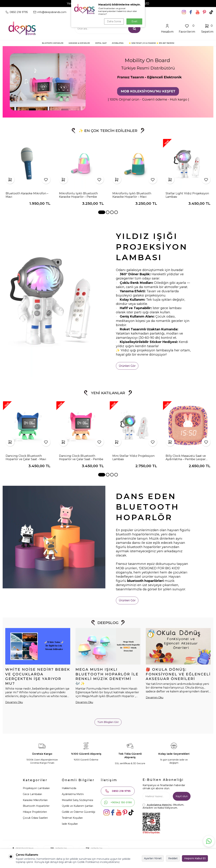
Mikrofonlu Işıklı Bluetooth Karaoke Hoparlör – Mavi (132, 195)
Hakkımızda (69, 788)
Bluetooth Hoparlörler (36, 806)
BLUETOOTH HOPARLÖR (53, 43)
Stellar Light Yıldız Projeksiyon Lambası (187, 195)
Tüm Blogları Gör (108, 722)
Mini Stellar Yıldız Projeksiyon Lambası (133, 458)
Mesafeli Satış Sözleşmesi (77, 800)
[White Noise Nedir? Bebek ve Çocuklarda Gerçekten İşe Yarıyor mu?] (38, 646)
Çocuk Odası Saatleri (35, 818)
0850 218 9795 (118, 791)
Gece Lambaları (32, 794)
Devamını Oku (14, 702)
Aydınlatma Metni (73, 794)
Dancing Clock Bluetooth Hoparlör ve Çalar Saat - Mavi (26, 458)
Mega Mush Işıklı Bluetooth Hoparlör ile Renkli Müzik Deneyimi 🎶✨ (107, 676)
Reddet (173, 858)
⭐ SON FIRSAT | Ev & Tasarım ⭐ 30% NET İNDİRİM (151, 43)
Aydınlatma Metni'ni (159, 805)
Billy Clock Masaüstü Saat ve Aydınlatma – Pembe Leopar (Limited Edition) (186, 458)
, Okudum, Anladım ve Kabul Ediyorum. (163, 806)
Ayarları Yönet (153, 858)
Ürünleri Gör (127, 366)
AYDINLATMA (118, 43)
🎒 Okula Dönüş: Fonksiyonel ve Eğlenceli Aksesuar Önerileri (178, 674)
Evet (134, 21)
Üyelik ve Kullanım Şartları (77, 806)
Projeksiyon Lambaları (36, 788)
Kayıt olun (182, 796)
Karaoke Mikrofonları (35, 800)
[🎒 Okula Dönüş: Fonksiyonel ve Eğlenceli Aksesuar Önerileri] (178, 646)
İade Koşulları (70, 824)
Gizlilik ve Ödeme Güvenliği (78, 812)
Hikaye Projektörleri (35, 812)
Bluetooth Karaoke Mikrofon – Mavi (27, 195)
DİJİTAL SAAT (101, 43)
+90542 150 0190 (118, 802)
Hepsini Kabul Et (195, 858)
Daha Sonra (114, 21)
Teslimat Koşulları (72, 818)
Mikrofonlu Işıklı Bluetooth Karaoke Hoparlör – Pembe (78, 195)
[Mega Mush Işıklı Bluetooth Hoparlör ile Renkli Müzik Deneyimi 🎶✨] (108, 646)
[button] (102, 212)
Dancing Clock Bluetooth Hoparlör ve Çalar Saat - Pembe (81, 458)
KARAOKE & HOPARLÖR (79, 43)
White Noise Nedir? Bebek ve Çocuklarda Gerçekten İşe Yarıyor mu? (38, 676)
